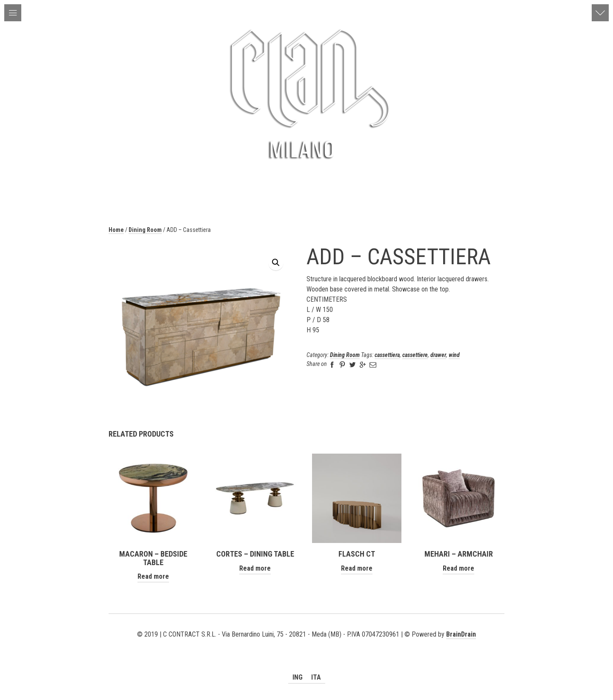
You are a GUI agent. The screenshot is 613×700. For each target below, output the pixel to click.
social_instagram (319, 645)
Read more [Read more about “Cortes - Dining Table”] (255, 568)
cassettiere (415, 355)
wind (454, 355)
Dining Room (145, 230)
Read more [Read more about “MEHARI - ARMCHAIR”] (458, 568)
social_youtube (294, 645)
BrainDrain (461, 634)
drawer (438, 355)
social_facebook (306, 645)
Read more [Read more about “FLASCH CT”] (357, 568)
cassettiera (387, 355)
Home (116, 230)
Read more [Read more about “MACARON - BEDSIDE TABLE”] (153, 576)
